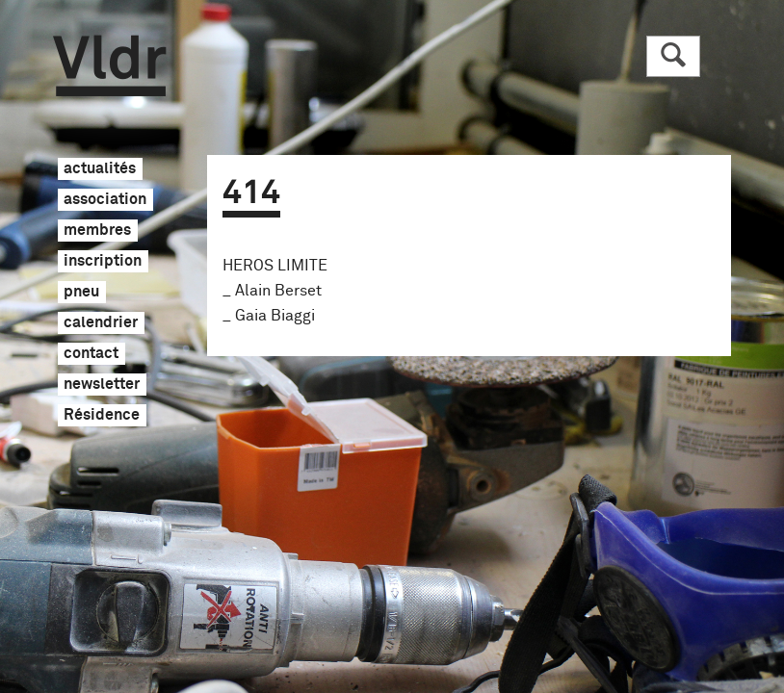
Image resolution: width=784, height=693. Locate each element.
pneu (81, 293)
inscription (103, 262)
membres (97, 231)
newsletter (102, 385)
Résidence (102, 416)
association (105, 200)
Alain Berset (278, 291)
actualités (100, 169)
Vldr (109, 66)
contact (91, 354)
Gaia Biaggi (275, 316)
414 (251, 193)
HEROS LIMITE (275, 266)
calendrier (101, 323)
